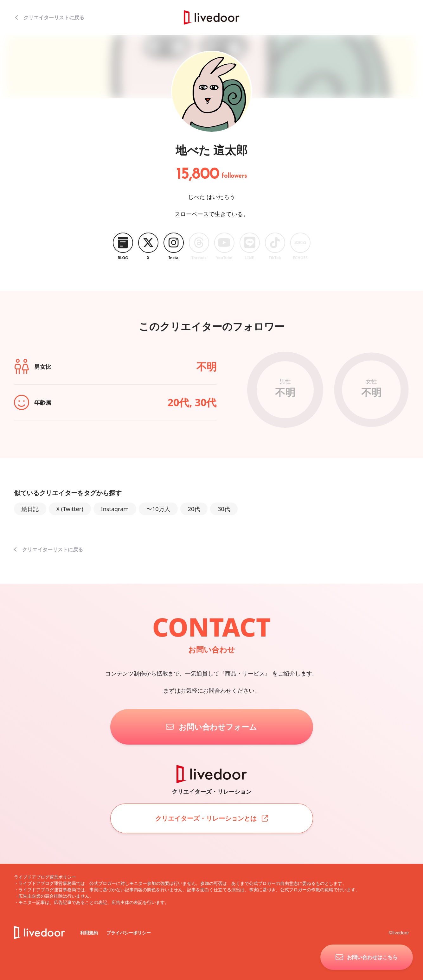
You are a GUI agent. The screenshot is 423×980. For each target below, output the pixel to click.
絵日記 (30, 509)
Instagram (115, 509)
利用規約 (90, 933)
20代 (194, 509)
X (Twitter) (70, 509)
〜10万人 (158, 509)
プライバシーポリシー (129, 933)
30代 (224, 509)
